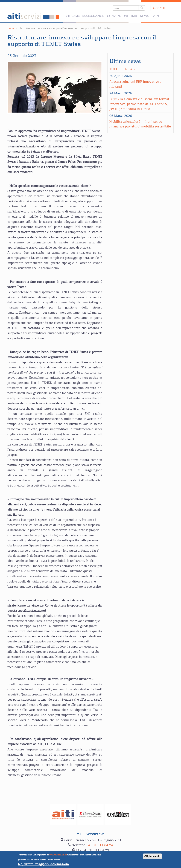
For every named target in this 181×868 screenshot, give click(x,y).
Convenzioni (118, 16)
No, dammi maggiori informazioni (43, 864)
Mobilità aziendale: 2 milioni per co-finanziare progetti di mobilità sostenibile (141, 124)
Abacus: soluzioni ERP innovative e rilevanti (135, 84)
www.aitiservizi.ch (58, 855)
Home (11, 28)
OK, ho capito (152, 857)
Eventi (156, 16)
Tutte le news (122, 69)
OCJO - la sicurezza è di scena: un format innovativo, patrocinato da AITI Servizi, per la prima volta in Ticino (139, 104)
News (144, 16)
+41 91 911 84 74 (100, 845)
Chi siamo (72, 16)
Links (134, 16)
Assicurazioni (94, 16)
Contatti (159, 8)
